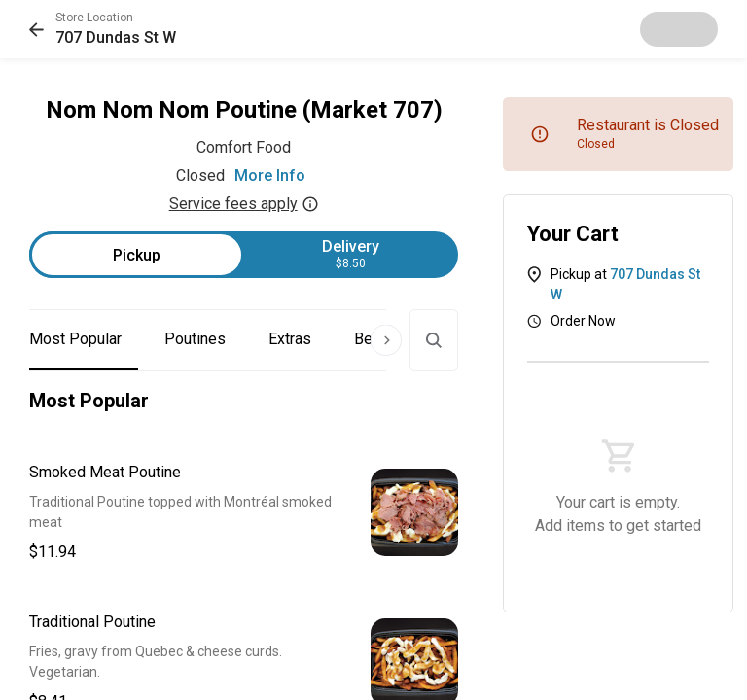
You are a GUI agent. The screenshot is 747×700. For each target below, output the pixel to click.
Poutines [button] (195, 339)
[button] (103, 29)
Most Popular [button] (75, 339)
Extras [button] (290, 339)
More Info (270, 175)
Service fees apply (244, 204)
